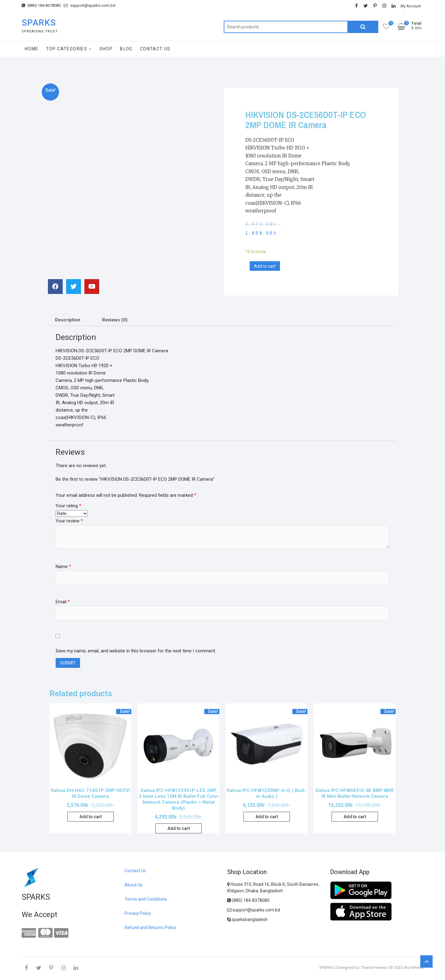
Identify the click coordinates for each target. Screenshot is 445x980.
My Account (411, 6)
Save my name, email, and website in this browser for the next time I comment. (136, 651)
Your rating (68, 506)
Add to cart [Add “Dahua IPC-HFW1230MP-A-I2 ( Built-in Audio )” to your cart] (267, 817)
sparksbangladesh (247, 919)
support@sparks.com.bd (89, 5)
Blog (126, 49)
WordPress (413, 967)
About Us (133, 885)
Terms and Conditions (146, 899)
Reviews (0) (115, 320)
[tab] (68, 320)
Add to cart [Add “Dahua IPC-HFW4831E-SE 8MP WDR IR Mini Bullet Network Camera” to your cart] (355, 817)
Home (32, 49)
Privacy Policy (138, 913)
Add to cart (265, 266)
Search (363, 27)
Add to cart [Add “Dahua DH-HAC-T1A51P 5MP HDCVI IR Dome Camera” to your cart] (91, 817)
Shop (106, 49)
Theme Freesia (374, 967)
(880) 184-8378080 (41, 5)
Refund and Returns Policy (150, 928)
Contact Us (155, 49)
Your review (69, 521)
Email (63, 602)
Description (68, 320)
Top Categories (67, 49)
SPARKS (39, 23)
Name (63, 567)
